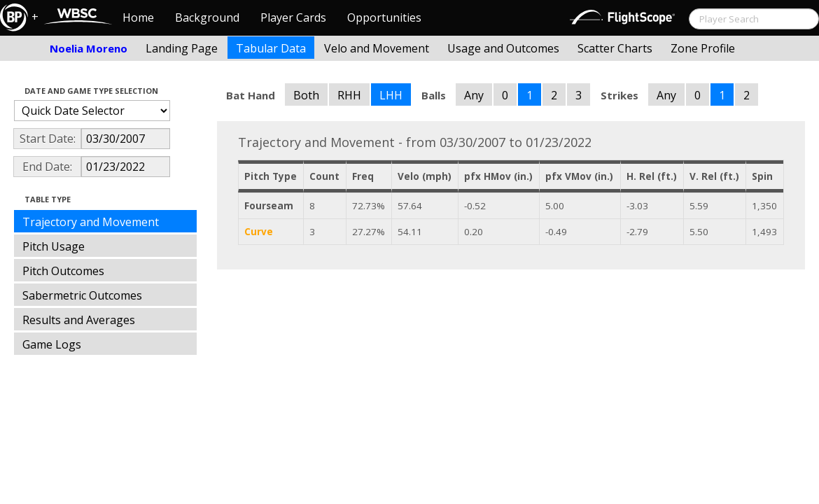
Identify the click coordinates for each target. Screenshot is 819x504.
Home (138, 17)
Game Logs (52, 344)
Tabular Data (271, 48)
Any (474, 95)
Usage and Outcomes (503, 48)
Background (207, 17)
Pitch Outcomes (63, 271)
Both (306, 95)
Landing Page (182, 48)
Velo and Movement (377, 48)
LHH (391, 95)
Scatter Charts (615, 48)
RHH (349, 95)
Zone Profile (703, 48)
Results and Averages (79, 320)
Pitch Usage (54, 246)
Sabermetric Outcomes (82, 295)
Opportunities (384, 17)
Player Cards (293, 17)
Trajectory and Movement (91, 222)
